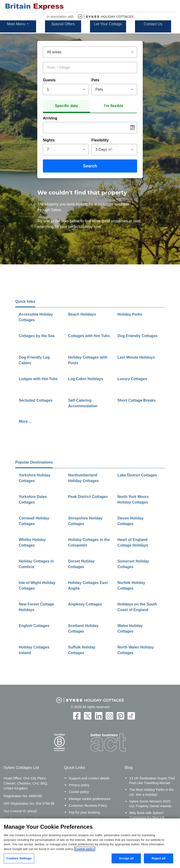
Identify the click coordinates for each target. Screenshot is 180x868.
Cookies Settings (19, 858)
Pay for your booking (84, 812)
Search (90, 166)
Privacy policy (79, 785)
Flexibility (100, 140)
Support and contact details (89, 778)
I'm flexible (113, 106)
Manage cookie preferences (90, 799)
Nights (49, 140)
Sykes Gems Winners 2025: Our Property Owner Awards (150, 804)
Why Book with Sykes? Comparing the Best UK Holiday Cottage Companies (150, 818)
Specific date (66, 106)
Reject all (158, 858)
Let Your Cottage (108, 24)
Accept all (126, 858)
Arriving (50, 118)
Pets (95, 80)
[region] (90, 843)
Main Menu (16, 24)
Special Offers (63, 24)
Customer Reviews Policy (88, 806)
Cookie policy (79, 792)
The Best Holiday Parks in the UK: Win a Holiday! (152, 792)
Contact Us (153, 24)
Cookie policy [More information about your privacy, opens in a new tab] (85, 849)
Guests (49, 80)
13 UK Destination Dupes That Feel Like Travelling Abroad (152, 781)
